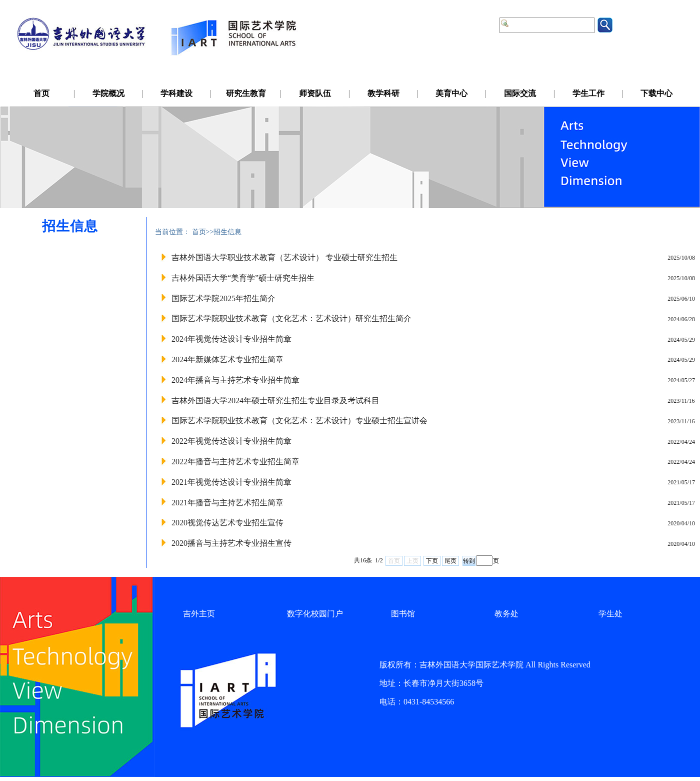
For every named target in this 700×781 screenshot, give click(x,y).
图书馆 (403, 614)
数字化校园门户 (315, 614)
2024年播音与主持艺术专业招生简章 (235, 380)
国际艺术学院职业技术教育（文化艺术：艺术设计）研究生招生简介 (291, 318)
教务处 (506, 614)
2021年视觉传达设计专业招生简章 (231, 482)
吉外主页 (199, 614)
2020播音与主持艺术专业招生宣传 (231, 543)
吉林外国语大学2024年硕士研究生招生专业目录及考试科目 (275, 401)
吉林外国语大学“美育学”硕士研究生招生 (243, 278)
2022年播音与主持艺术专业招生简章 (235, 462)
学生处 (610, 614)
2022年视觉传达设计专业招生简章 (231, 441)
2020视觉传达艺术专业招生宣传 (227, 523)
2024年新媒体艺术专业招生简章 (227, 359)
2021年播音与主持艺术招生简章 (227, 503)
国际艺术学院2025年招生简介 (223, 298)
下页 (432, 561)
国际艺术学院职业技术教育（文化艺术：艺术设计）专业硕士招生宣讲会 (299, 421)
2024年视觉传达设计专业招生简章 (231, 339)
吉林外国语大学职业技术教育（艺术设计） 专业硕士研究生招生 (284, 257)
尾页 (450, 561)
